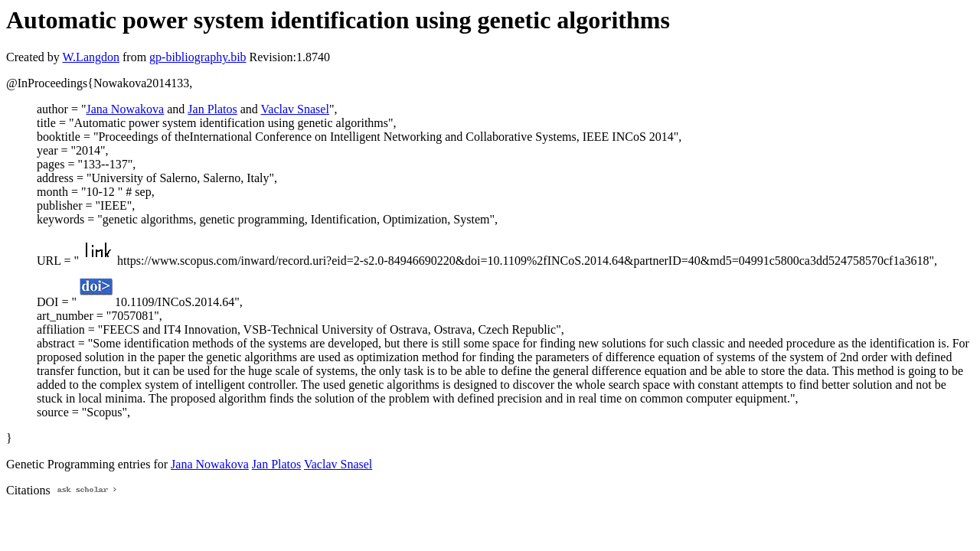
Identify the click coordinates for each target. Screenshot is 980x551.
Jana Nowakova (125, 109)
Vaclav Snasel (295, 109)
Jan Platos (212, 109)
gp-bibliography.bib (198, 57)
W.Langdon (91, 57)
